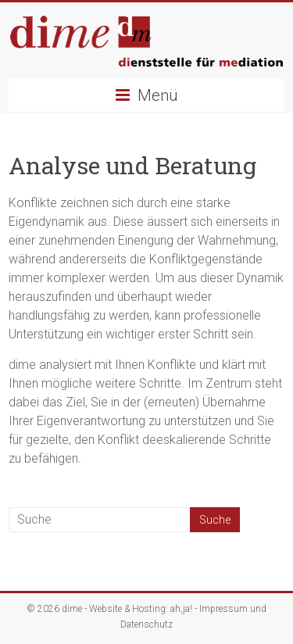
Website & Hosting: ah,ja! (141, 609)
